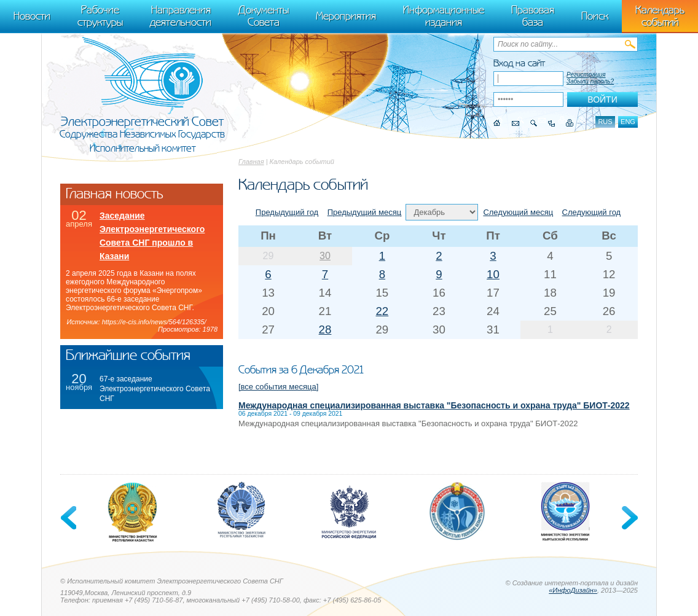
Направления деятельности (181, 16)
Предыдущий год (287, 212)
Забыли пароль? (590, 81)
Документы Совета (264, 16)
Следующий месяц (518, 212)
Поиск (595, 16)
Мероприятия (346, 16)
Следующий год (592, 212)
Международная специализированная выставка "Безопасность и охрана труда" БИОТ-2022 (434, 405)
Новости (32, 16)
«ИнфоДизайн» (573, 590)
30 (325, 256)
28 (325, 329)
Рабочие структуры (100, 16)
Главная (251, 162)
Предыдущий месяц (365, 212)
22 (382, 311)
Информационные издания (444, 16)
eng (628, 122)
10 (493, 274)
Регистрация (586, 75)
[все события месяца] (278, 387)
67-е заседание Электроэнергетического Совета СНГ (155, 389)
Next (629, 518)
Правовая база (533, 16)
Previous (69, 518)
